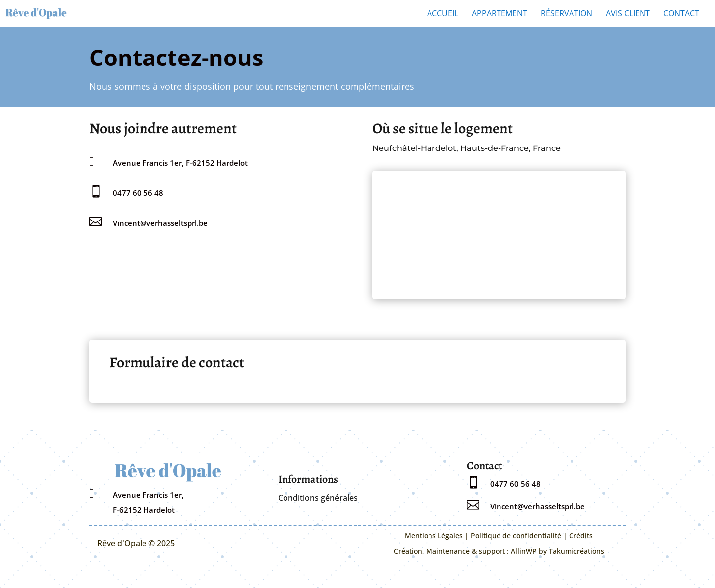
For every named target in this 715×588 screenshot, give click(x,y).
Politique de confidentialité (516, 536)
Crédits (581, 536)
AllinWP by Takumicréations (558, 551)
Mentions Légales (434, 536)
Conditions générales (318, 498)
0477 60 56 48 (138, 193)
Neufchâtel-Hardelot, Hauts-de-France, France (466, 148)
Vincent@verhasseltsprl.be (160, 223)
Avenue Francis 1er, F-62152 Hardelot (180, 163)
